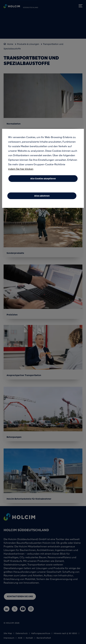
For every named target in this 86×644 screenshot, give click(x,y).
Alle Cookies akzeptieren (43, 180)
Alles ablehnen (42, 197)
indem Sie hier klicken (21, 170)
